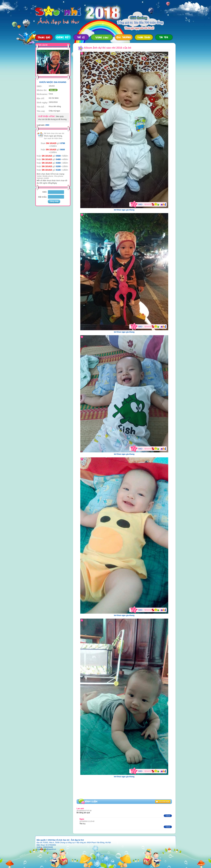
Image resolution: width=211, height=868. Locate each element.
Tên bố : (41, 107)
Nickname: (42, 94)
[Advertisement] (100, 791)
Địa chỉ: (41, 98)
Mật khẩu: (42, 197)
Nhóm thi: (42, 90)
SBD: (39, 86)
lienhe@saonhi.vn (49, 849)
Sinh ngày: (42, 102)
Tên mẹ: (41, 111)
